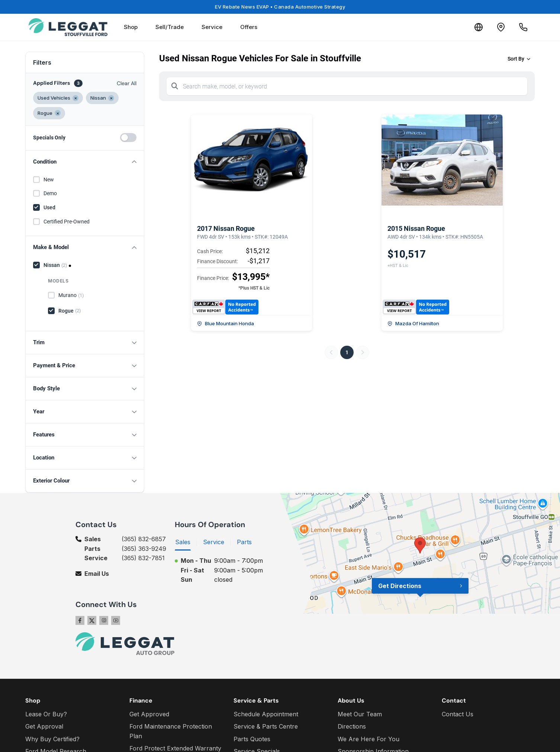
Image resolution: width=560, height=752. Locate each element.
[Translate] (479, 27)
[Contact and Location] (501, 27)
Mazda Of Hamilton (413, 323)
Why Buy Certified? (52, 739)
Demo (50, 193)
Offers (249, 27)
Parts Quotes (252, 739)
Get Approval (44, 726)
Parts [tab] (244, 542)
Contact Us (458, 714)
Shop (131, 27)
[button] (85, 162)
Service (212, 27)
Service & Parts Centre (266, 726)
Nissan (55, 265)
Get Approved (149, 714)
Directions (352, 726)
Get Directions (400, 586)
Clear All (127, 83)
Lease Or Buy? (46, 714)
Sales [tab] (183, 542)
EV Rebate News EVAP (280, 7)
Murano (71, 296)
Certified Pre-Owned (67, 222)
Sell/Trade (170, 27)
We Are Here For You (368, 739)
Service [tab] (214, 542)
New (49, 180)
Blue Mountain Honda (226, 323)
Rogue (70, 311)
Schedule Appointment (266, 714)
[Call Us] (523, 27)
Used (49, 207)
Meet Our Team (360, 714)
